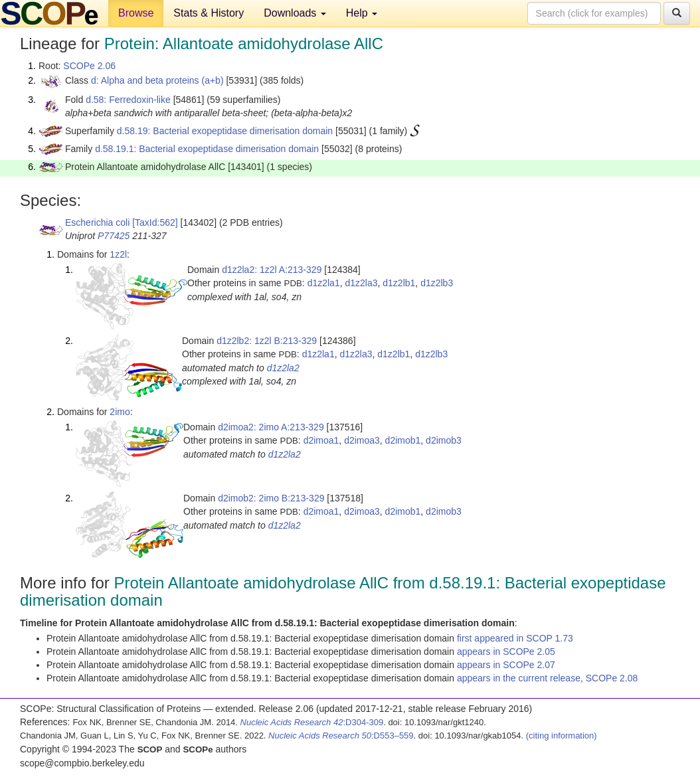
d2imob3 (444, 440)
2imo (120, 412)
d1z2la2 (283, 368)
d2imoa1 (321, 440)
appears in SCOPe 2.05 (506, 652)
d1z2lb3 (437, 283)
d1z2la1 (324, 283)
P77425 (114, 236)
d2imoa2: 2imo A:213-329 (271, 427)
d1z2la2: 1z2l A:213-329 (272, 270)
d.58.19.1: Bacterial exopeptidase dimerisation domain (207, 149)
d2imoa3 (362, 440)
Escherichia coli (97, 222)
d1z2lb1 (399, 283)
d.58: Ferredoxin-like (128, 100)
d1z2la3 (361, 283)
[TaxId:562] (155, 222)
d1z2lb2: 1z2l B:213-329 (267, 341)
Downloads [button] (295, 13)
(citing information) (562, 736)
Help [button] (362, 13)
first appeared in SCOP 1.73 (515, 638)
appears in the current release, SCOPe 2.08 (547, 678)
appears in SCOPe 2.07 (506, 665)
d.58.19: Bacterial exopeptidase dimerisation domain (225, 131)
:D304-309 (312, 722)
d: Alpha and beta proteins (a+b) (157, 80)
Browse (136, 13)
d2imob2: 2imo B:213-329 (271, 498)
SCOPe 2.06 (89, 66)
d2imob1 (403, 440)
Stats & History (209, 13)
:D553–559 (341, 736)
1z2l (118, 254)
